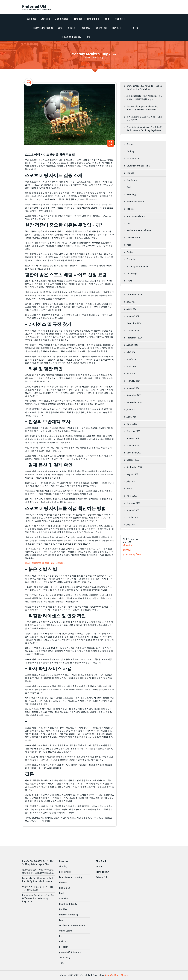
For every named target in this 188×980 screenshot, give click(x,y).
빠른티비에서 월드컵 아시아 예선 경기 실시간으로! (144, 118)
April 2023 (131, 417)
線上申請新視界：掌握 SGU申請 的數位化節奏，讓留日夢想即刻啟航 (145, 98)
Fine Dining (93, 19)
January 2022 (133, 510)
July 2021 (131, 525)
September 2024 (134, 338)
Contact (100, 867)
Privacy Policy (103, 877)
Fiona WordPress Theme (116, 975)
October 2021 (133, 517)
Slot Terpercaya (131, 539)
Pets (88, 37)
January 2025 (133, 316)
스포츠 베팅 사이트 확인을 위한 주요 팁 (50, 155)
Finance (78, 19)
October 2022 (133, 460)
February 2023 (133, 431)
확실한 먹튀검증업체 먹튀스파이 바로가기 (45, 563)
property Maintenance (137, 266)
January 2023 (133, 438)
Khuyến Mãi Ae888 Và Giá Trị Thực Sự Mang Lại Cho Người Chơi (144, 87)
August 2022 (132, 474)
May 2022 (131, 489)
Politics (71, 28)
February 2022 (133, 503)
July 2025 (131, 302)
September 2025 (134, 295)
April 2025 (131, 309)
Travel (115, 28)
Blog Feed (101, 861)
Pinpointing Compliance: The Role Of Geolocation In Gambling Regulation (144, 129)
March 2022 (132, 496)
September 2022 (134, 467)
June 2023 (131, 410)
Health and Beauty (71, 37)
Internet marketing (43, 28)
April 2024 (131, 367)
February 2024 (133, 381)
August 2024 (132, 345)
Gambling (131, 195)
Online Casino (133, 238)
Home (88, 58)
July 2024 (131, 352)
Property (85, 28)
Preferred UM (103, 872)
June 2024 (131, 359)
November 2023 (134, 395)
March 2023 (132, 424)
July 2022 (131, 482)
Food (106, 19)
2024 (95, 58)
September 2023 (134, 402)
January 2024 (133, 388)
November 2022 (134, 453)
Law (60, 28)
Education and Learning (138, 166)
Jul (111, 143)
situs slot (128, 545)
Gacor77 (127, 542)
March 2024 (132, 374)
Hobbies (118, 19)
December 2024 (134, 323)
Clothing (45, 19)
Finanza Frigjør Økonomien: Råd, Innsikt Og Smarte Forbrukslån (142, 108)
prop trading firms (132, 554)
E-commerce (61, 19)
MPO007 (127, 550)
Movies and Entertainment (139, 230)
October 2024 (133, 331)
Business (31, 19)
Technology (101, 28)
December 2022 (134, 446)
